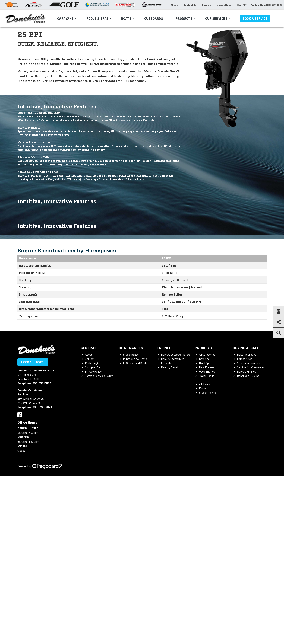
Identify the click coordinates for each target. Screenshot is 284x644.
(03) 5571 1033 (42, 383)
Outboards (154, 18)
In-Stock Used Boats (135, 363)
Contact (90, 359)
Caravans (65, 18)
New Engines (207, 367)
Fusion (203, 388)
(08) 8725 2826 (42, 407)
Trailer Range (207, 376)
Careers (207, 5)
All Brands (205, 384)
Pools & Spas (97, 18)
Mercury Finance (247, 371)
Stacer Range (131, 355)
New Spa (204, 359)
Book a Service (255, 18)
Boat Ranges (131, 348)
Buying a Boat (246, 348)
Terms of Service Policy (99, 376)
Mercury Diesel (169, 367)
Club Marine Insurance (250, 363)
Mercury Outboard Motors (176, 355)
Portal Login (92, 363)
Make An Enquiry (247, 355)
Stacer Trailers (207, 393)
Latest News (224, 5)
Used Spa (205, 363)
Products (184, 18)
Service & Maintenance (250, 367)
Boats (126, 18)
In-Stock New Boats (135, 359)
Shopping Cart (93, 367)
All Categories (207, 355)
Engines (164, 348)
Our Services (216, 18)
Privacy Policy (93, 371)
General (89, 348)
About (174, 5)
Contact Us (190, 5)
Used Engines (207, 371)
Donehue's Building (248, 376)
